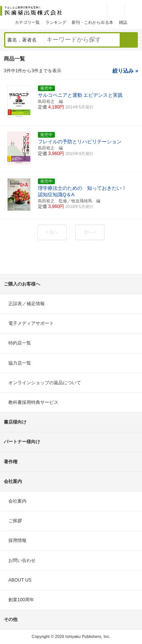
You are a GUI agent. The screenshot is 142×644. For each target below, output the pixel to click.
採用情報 (17, 540)
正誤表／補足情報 (27, 304)
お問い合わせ (22, 560)
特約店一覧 (20, 343)
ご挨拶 (15, 521)
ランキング (56, 22)
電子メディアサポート (31, 323)
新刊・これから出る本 (92, 22)
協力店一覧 (20, 363)
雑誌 (123, 22)
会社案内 (17, 501)
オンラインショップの (45, 383)
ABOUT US (20, 580)
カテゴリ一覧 (27, 22)
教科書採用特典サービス (33, 402)
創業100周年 (21, 600)
